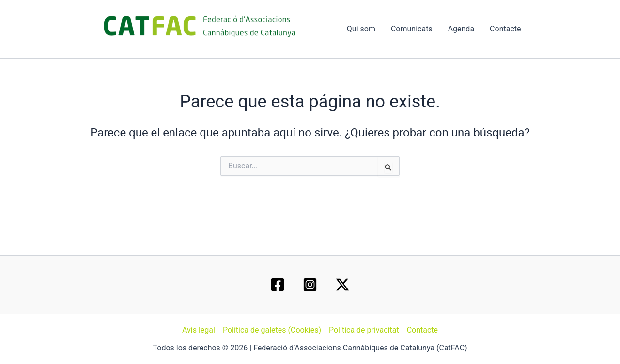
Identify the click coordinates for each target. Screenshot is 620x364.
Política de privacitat (364, 330)
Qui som (361, 29)
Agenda (461, 29)
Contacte (505, 29)
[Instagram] (310, 285)
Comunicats (412, 29)
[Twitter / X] (342, 285)
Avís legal (199, 330)
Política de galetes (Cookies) (272, 330)
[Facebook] (278, 285)
